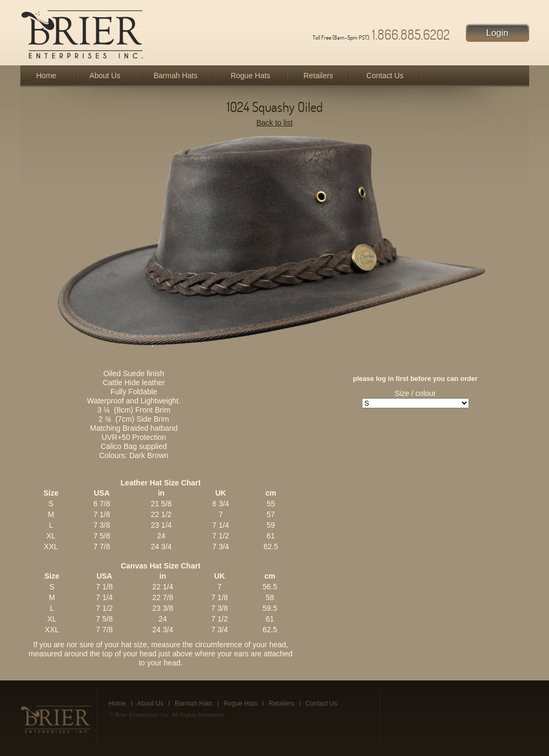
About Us (105, 76)
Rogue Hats (250, 76)
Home (46, 76)
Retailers (318, 76)
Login (498, 33)
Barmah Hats (175, 76)
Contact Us (385, 76)
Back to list (274, 123)
